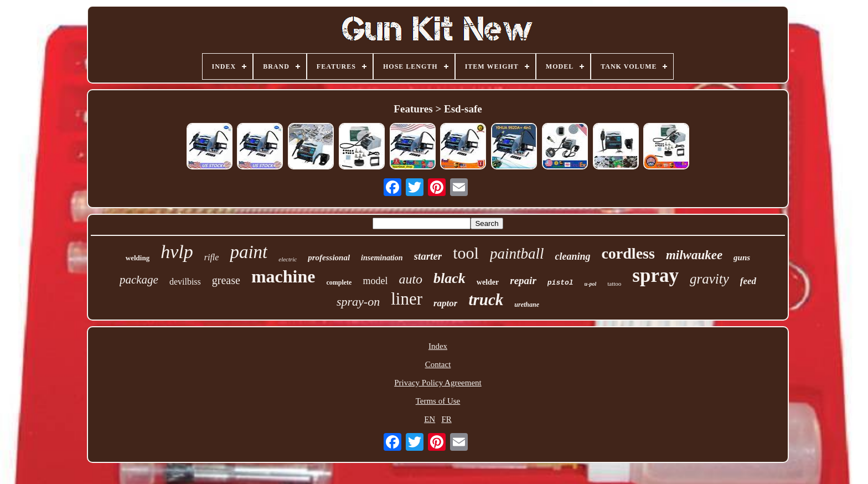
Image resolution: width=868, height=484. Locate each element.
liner (407, 299)
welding (138, 258)
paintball (517, 254)
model (375, 281)
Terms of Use (438, 401)
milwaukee (694, 255)
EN (430, 419)
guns (742, 258)
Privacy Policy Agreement (438, 383)
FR (446, 419)
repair (523, 280)
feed (748, 281)
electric (288, 259)
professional (329, 258)
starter (428, 256)
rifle (212, 257)
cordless (628, 253)
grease (226, 280)
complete (339, 282)
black (449, 278)
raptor (445, 303)
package (139, 280)
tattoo (614, 284)
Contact (438, 364)
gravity (709, 279)
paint (249, 252)
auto (410, 279)
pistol (560, 283)
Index (438, 346)
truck (486, 300)
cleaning (572, 256)
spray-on (358, 302)
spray (655, 276)
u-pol (591, 284)
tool (466, 253)
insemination (382, 258)
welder (488, 282)
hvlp (177, 252)
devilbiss (185, 282)
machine (283, 276)
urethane (527, 305)
